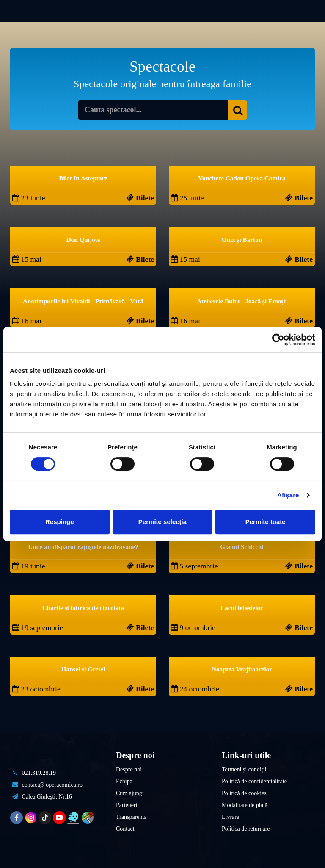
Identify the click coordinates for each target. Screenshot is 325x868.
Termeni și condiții (244, 770)
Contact (125, 829)
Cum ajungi (130, 793)
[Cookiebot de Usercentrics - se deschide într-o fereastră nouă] (278, 340)
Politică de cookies (244, 793)
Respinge (60, 522)
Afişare (288, 495)
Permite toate (266, 522)
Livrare (230, 817)
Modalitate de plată (245, 805)
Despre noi (129, 770)
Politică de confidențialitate (254, 781)
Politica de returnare (246, 829)
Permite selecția (162, 522)
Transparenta (131, 817)
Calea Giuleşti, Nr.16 (41, 797)
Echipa (124, 781)
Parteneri (127, 805)
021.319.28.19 (33, 773)
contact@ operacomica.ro (46, 785)
